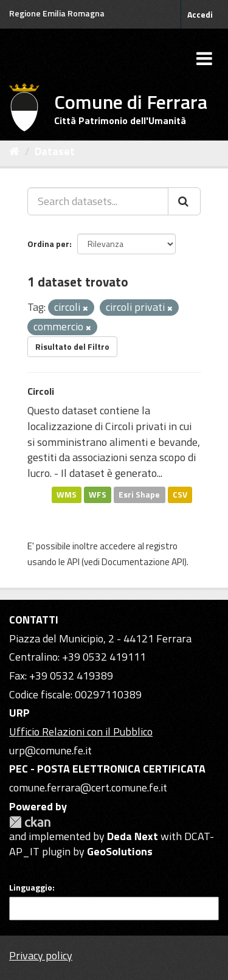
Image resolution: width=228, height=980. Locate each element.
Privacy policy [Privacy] (41, 955)
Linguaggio (31, 888)
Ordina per (48, 244)
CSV (180, 495)
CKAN (30, 822)
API (73, 562)
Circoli (41, 391)
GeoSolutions (120, 851)
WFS (98, 495)
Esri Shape (139, 495)
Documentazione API (143, 562)
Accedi (200, 14)
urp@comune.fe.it (50, 750)
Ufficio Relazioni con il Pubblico (81, 732)
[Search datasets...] (98, 201)
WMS (67, 495)
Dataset (55, 151)
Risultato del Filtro (72, 346)
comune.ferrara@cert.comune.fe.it (88, 787)
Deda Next (133, 836)
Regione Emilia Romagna (57, 13)
